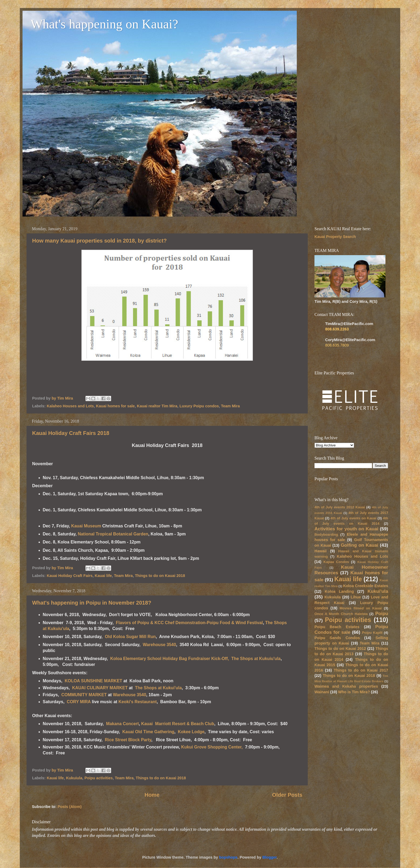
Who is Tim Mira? (354, 692)
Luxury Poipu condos (199, 406)
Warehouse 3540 (159, 645)
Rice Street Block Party (128, 740)
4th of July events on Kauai (353, 518)
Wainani (322, 692)
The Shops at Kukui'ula (158, 688)
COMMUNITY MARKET (85, 695)
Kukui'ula (378, 591)
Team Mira (230, 406)
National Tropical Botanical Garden (113, 534)
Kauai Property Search (335, 237)
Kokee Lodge (191, 732)
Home (152, 795)
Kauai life (103, 576)
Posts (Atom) (70, 807)
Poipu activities (99, 778)
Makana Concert (122, 724)
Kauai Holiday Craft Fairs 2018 (71, 433)
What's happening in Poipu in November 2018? (92, 603)
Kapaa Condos (336, 562)
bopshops (228, 857)
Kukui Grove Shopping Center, (212, 747)
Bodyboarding (326, 534)
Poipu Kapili (372, 633)
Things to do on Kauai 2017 (361, 670)
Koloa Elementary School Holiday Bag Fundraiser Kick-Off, (170, 659)
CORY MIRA (79, 702)
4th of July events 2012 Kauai (340, 507)
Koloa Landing (339, 591)
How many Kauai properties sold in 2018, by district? (99, 241)
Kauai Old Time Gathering (148, 732)
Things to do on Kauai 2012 (340, 649)
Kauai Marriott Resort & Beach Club (178, 724)
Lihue (356, 597)
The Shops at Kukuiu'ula (256, 659)
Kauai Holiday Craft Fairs (70, 576)
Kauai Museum (86, 526)
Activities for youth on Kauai (346, 529)
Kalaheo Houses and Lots (70, 406)
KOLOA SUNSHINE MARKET (93, 681)
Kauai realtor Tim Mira (157, 406)
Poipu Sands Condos (337, 638)
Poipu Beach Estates (337, 627)
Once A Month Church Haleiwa (341, 614)
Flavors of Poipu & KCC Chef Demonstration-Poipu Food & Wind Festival (190, 623)
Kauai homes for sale (115, 406)
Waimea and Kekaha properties (346, 686)
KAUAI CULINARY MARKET (100, 688)
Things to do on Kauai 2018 (160, 576)
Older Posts (287, 795)
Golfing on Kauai (359, 545)
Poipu (382, 613)
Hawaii (321, 551)
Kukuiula (74, 778)
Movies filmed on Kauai (361, 608)
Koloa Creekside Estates (366, 586)
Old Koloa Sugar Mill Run (130, 637)
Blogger (269, 857)
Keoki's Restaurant (138, 702)
